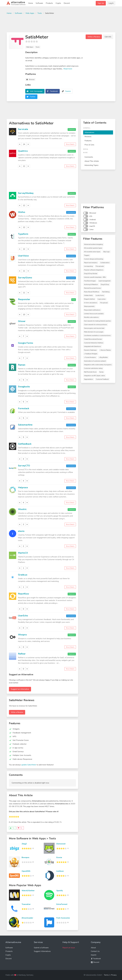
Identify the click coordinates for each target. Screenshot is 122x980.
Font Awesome (63, 918)
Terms (106, 975)
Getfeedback (25, 444)
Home (31, 3)
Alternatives (89, 132)
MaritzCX (23, 553)
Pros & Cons (89, 145)
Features (88, 141)
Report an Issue (69, 948)
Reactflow (24, 594)
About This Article (92, 161)
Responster (24, 299)
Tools (40, 13)
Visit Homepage (36, 91)
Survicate (23, 129)
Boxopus (25, 857)
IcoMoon (60, 871)
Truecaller (26, 904)
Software (39, 3)
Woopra (22, 635)
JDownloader (27, 918)
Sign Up (101, 3)
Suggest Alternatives (42, 951)
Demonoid (61, 844)
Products (49, 3)
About (93, 948)
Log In (111, 3)
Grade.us (23, 575)
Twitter (33, 97)
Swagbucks (24, 387)
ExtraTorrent (62, 904)
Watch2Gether (28, 891)
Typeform (23, 234)
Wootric (22, 509)
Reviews (88, 137)
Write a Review (94, 37)
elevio (21, 531)
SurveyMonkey (26, 193)
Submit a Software (41, 948)
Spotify (60, 891)
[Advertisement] (61, 23)
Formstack (24, 408)
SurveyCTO (24, 466)
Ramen (22, 365)
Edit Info (108, 37)
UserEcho (23, 616)
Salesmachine (25, 425)
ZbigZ (24, 844)
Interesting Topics (91, 165)
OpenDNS (26, 871)
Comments (89, 157)
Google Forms (26, 343)
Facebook (54, 91)
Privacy (114, 975)
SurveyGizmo (25, 278)
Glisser (22, 321)
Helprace (23, 487)
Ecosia (59, 857)
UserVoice (23, 256)
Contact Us (95, 951)
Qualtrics (23, 151)
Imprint (94, 955)
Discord (67, 3)
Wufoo (22, 212)
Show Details (70, 144)
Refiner (22, 654)
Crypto (58, 3)
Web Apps (30, 13)
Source (68, 91)
